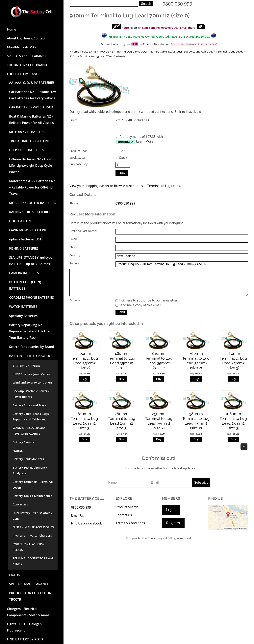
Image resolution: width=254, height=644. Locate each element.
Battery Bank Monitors (28, 459)
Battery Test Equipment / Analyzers (30, 470)
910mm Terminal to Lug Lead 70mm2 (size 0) (97, 56)
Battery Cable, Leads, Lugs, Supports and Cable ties (31, 417)
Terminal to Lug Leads (229, 52)
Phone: (74, 203)
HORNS (18, 451)
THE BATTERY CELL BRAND (27, 65)
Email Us (77, 521)
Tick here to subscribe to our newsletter (147, 306)
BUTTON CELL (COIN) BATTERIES (25, 285)
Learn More (145, 141)
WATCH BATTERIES (23, 307)
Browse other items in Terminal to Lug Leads (147, 186)
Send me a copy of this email (138, 311)
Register (173, 528)
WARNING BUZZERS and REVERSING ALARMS (29, 431)
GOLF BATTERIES (22, 221)
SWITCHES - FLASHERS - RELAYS (28, 547)
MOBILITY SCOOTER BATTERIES (33, 203)
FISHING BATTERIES (24, 248)
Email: (73, 239)
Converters (20, 504)
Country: (75, 255)
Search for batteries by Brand (32, 347)
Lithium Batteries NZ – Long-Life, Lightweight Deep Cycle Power (31, 166)
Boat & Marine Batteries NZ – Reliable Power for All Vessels (31, 120)
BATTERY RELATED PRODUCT (31, 356)
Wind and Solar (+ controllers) (33, 382)
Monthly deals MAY (22, 47)
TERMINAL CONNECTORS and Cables (33, 561)
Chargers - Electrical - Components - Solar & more (28, 612)
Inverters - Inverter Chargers (32, 535)
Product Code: (79, 151)
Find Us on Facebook (86, 529)
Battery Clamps (23, 442)
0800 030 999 (177, 4)
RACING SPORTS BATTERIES (30, 212)
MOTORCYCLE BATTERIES (28, 132)
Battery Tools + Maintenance (32, 496)
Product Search (127, 513)
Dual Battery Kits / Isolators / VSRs (33, 516)
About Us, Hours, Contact (26, 38)
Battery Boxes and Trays (29, 405)
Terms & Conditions (130, 528)
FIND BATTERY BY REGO (25, 639)
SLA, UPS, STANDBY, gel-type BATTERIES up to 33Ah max (31, 261)
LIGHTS (15, 575)
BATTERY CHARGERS (26, 366)
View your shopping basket (89, 186)
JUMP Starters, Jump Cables (31, 374)
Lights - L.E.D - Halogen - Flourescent (25, 627)
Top (244, 452)
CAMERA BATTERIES (24, 273)
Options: (75, 306)
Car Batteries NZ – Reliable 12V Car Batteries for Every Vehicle (33, 95)
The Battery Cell (158, 544)
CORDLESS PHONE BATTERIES (31, 298)
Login (171, 515)
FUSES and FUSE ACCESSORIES (33, 527)
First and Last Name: (83, 231)
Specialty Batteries (23, 316)
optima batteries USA (25, 239)
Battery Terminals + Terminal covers (33, 485)
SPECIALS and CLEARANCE (27, 56)
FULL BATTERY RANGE (24, 74)
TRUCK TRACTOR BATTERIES (30, 141)
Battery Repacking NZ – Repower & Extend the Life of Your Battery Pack (31, 331)
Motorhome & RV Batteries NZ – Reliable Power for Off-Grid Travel (32, 187)
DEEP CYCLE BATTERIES (27, 150)
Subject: (75, 263)
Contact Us (124, 521)
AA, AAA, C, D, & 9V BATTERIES (32, 83)
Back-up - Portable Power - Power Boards (31, 394)
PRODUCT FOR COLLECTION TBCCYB (30, 596)
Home (12, 29)
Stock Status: (78, 157)
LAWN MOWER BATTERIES (29, 230)
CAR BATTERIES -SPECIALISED (31, 107)
